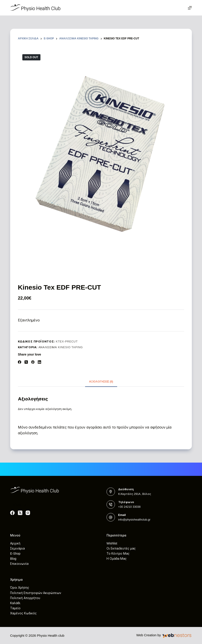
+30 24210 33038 (130, 507)
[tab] (101, 382)
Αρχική (15, 543)
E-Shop (15, 554)
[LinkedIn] (39, 362)
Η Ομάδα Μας (117, 559)
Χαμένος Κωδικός (23, 613)
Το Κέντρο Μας (118, 554)
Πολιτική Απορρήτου (25, 598)
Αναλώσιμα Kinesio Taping (61, 347)
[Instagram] (28, 513)
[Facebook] (20, 362)
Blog (13, 559)
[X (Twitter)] (26, 362)
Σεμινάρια (17, 548)
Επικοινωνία (19, 564)
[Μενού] (190, 8)
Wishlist (112, 543)
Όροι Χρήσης (20, 588)
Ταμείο (15, 608)
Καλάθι (15, 603)
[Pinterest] (33, 362)
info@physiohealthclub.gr (134, 520)
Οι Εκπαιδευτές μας (121, 548)
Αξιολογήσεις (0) (101, 382)
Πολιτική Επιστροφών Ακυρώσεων (36, 593)
